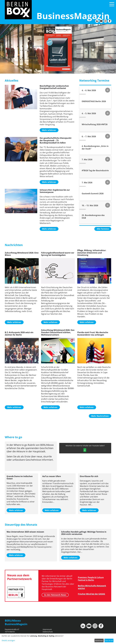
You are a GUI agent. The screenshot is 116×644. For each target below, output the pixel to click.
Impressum (47, 629)
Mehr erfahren (49, 130)
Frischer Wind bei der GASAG (91, 594)
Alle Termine (103, 229)
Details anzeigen (8, 640)
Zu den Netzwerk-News (55, 595)
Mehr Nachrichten (100, 416)
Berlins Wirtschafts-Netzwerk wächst (92, 587)
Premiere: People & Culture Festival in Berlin (91, 579)
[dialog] (58, 639)
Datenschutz (48, 632)
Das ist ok (109, 640)
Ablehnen (99, 640)
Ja (85, 450)
